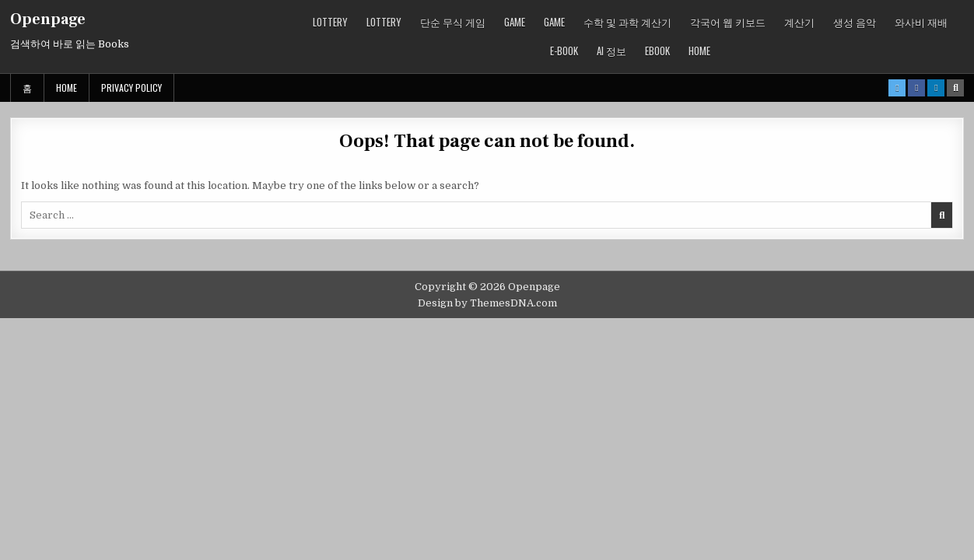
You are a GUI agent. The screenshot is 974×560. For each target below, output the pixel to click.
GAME (515, 22)
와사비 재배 (921, 22)
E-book (564, 51)
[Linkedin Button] (936, 88)
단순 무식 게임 (453, 22)
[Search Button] (955, 88)
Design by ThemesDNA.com (487, 303)
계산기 (799, 22)
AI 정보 (611, 51)
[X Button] (897, 88)
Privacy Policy (131, 87)
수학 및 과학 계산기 (627, 22)
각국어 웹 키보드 (728, 22)
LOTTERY (330, 22)
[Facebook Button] (916, 88)
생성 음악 (855, 22)
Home (699, 51)
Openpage (48, 19)
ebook (657, 51)
